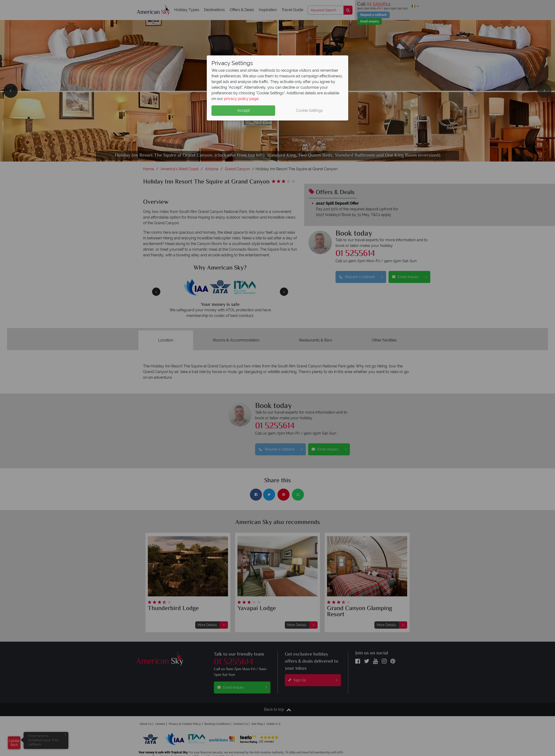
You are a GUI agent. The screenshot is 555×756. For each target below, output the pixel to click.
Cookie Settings (309, 110)
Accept (243, 110)
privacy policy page (241, 99)
